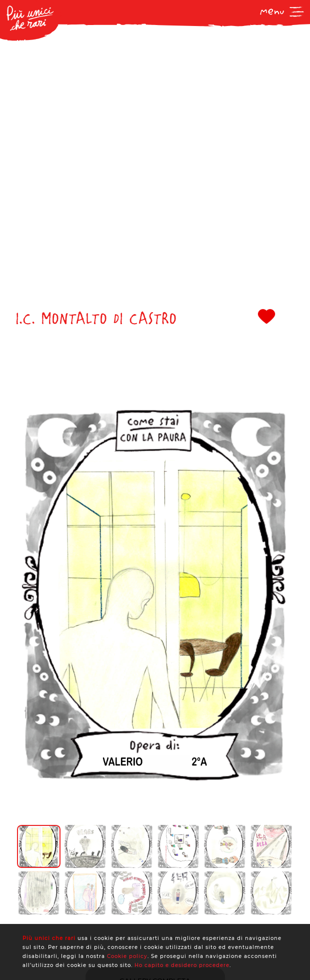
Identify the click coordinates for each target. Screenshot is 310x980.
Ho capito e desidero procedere (182, 965)
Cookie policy (127, 956)
